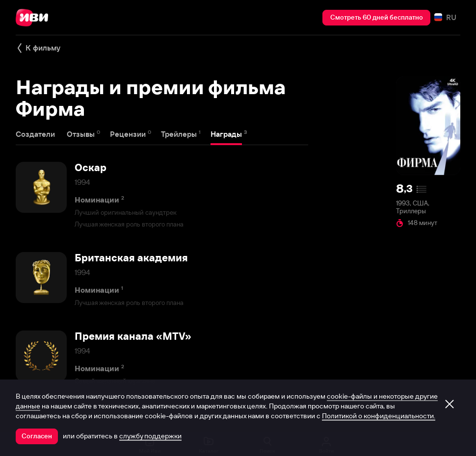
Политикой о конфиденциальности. (379, 416)
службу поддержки (150, 436)
